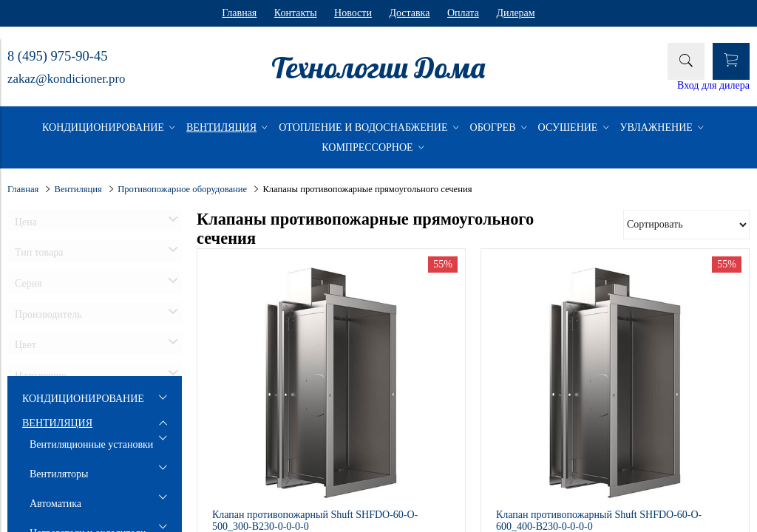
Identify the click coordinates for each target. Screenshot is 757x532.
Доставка (409, 13)
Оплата (463, 13)
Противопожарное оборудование (182, 189)
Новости (353, 13)
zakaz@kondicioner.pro (66, 79)
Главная (239, 13)
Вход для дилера (713, 85)
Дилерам (515, 13)
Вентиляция (78, 189)
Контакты (296, 13)
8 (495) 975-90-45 (57, 56)
